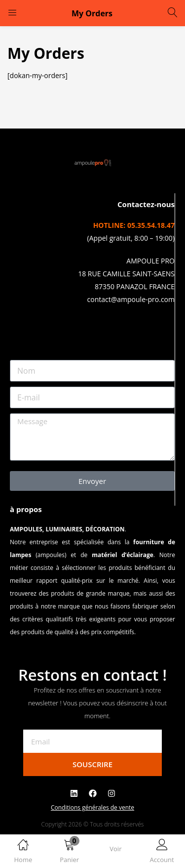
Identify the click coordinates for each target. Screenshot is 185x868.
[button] (70, 853)
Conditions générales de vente (92, 807)
